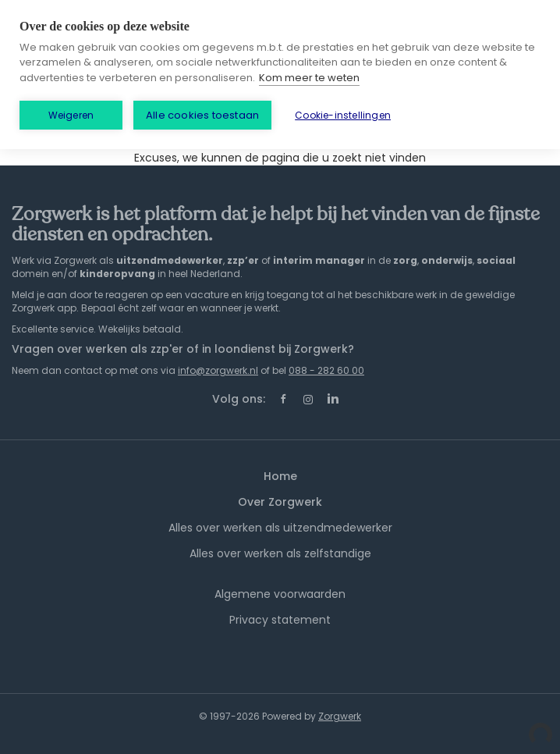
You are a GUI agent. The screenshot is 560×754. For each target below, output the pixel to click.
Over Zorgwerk (280, 502)
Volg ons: (239, 399)
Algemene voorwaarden (280, 594)
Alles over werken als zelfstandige (280, 553)
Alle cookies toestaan (202, 115)
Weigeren (71, 115)
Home (280, 476)
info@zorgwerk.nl (218, 370)
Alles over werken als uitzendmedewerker (280, 528)
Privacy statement (280, 620)
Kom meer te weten (309, 78)
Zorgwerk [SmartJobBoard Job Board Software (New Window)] (340, 716)
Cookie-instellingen (343, 115)
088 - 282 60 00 (326, 370)
